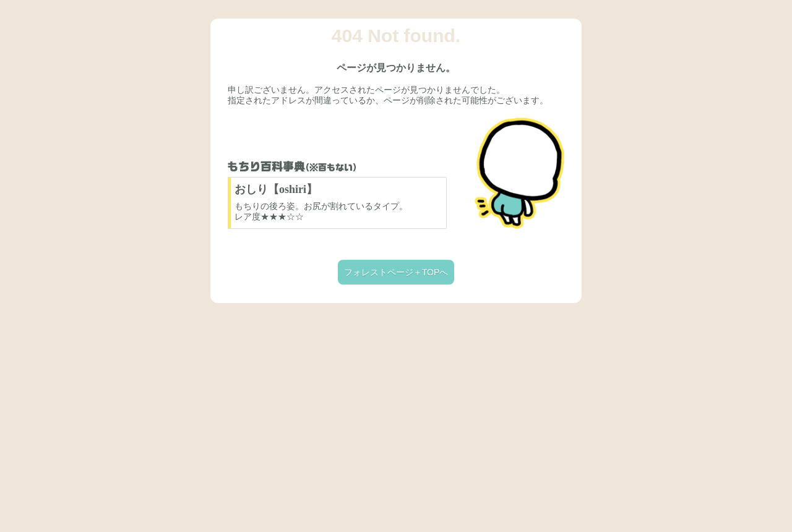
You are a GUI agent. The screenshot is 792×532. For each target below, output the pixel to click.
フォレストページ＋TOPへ (396, 272)
